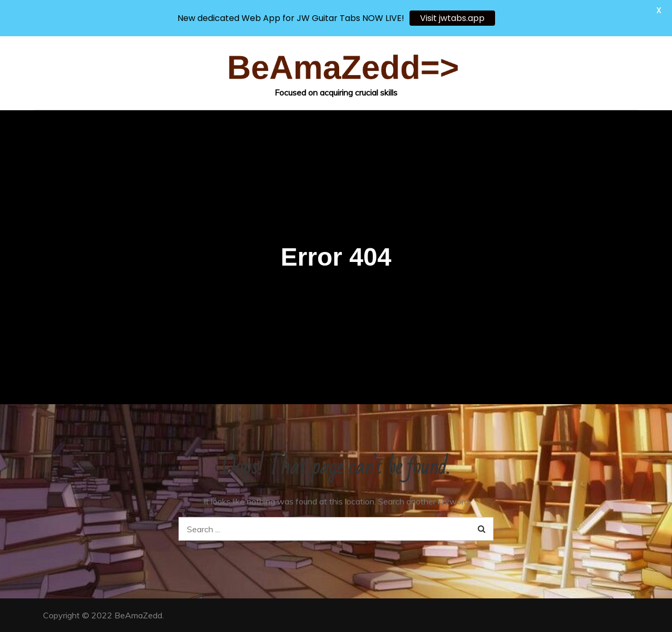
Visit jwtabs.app (452, 18)
